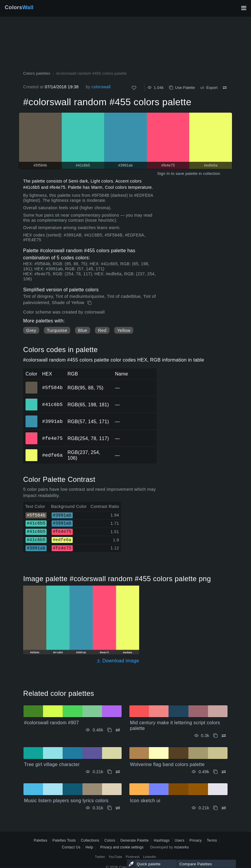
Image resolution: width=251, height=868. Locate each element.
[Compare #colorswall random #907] (118, 730)
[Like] (134, 88)
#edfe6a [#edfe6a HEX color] (32, 451)
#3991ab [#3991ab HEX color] (32, 417)
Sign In (164, 174)
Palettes (41, 840)
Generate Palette (134, 840)
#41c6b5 (52, 405)
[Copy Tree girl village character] (109, 772)
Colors (19, 7)
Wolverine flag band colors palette (167, 764)
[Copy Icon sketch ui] (215, 808)
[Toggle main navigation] (244, 8)
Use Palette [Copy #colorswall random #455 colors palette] (182, 88)
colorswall (101, 87)
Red (102, 330)
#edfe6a (52, 455)
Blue (83, 330)
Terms (212, 840)
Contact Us (71, 847)
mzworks (182, 847)
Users (180, 840)
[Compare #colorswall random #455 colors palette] (225, 88)
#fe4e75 (52, 438)
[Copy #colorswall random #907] (109, 730)
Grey (31, 330)
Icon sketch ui (145, 801)
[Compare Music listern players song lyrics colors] (118, 808)
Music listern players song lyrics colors (66, 801)
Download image (118, 661)
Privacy (196, 840)
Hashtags (162, 840)
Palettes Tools (64, 840)
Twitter (100, 857)
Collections (90, 840)
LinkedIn (150, 857)
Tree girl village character (52, 764)
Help (89, 847)
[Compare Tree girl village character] (118, 772)
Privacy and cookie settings (122, 847)
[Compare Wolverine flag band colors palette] (224, 772)
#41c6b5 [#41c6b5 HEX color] (32, 400)
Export (209, 88)
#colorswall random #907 (51, 723)
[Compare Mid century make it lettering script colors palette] (224, 736)
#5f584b (52, 388)
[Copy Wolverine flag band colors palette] (215, 772)
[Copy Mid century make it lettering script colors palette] (215, 736)
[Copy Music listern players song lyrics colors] (109, 808)
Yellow (124, 330)
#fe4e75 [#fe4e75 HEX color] (32, 434)
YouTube (115, 857)
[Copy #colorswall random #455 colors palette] (90, 303)
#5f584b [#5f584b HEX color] (32, 383)
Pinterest (133, 857)
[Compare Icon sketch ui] (224, 808)
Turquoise (57, 330)
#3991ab (52, 421)
